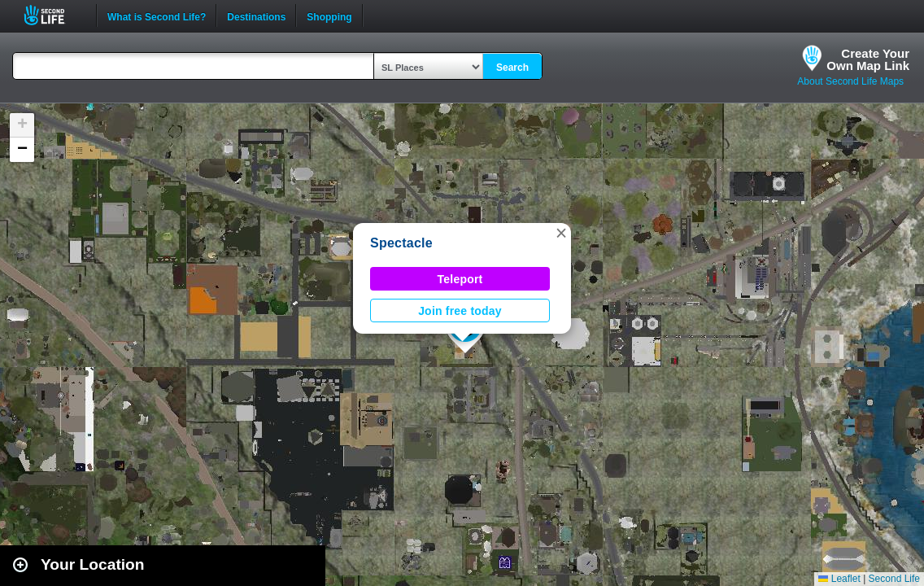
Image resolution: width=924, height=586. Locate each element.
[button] (561, 233)
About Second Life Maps (850, 81)
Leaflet (839, 579)
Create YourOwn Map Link (868, 59)
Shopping (329, 15)
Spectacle (401, 243)
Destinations (256, 15)
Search (512, 68)
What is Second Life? (157, 15)
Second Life (53, 15)
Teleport (460, 279)
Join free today (460, 311)
